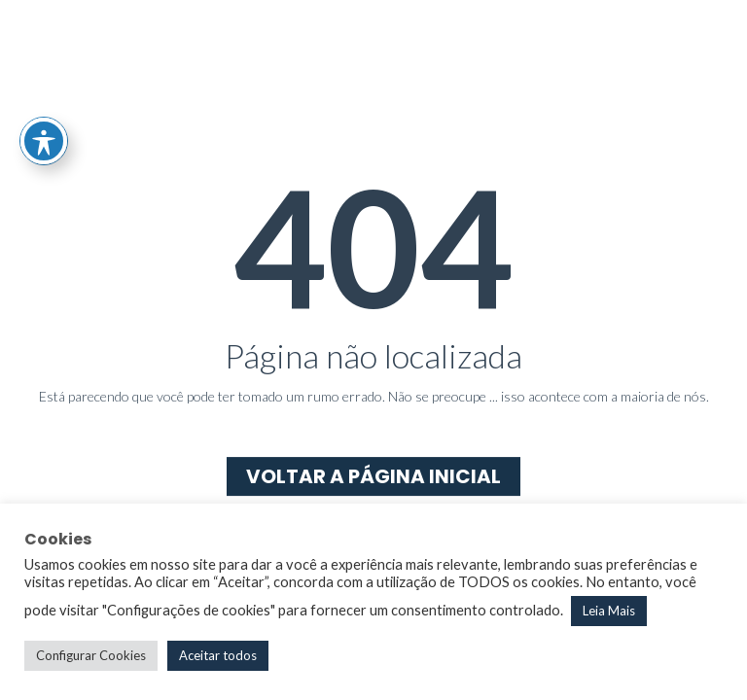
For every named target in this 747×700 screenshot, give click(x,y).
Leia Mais (609, 611)
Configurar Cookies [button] (91, 655)
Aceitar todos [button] (218, 655)
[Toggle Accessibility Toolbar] (44, 141)
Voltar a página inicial (373, 476)
